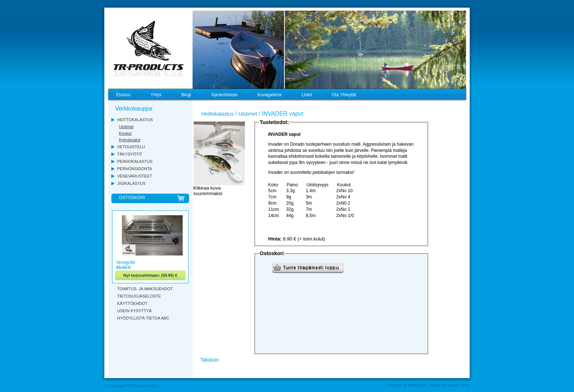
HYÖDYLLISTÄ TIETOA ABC (143, 318)
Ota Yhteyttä (344, 95)
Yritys (156, 95)
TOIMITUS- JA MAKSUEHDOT (145, 289)
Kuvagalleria (269, 95)
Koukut (125, 133)
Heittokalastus (217, 114)
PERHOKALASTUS (135, 161)
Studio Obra (459, 385)
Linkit (307, 95)
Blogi (187, 95)
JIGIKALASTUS (131, 183)
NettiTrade (418, 385)
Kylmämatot (130, 140)
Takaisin (210, 360)
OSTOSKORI (132, 198)
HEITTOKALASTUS (135, 120)
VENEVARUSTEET (135, 176)
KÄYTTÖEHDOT (132, 303)
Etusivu (123, 95)
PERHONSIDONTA (135, 169)
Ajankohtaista (224, 95)
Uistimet (126, 127)
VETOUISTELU (131, 147)
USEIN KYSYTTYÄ (134, 311)
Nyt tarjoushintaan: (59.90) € (150, 275)
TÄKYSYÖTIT (130, 154)
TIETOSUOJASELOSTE (139, 296)
